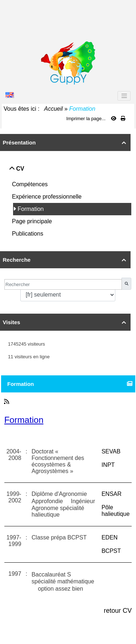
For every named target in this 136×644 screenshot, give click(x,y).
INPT (108, 465)
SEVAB (111, 451)
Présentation (65, 142)
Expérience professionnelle (48, 197)
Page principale (33, 221)
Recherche (65, 260)
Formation (31, 209)
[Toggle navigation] (124, 96)
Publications (28, 234)
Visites (65, 322)
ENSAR (112, 494)
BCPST (111, 551)
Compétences (31, 184)
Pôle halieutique (116, 511)
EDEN (110, 537)
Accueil (54, 109)
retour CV (118, 611)
